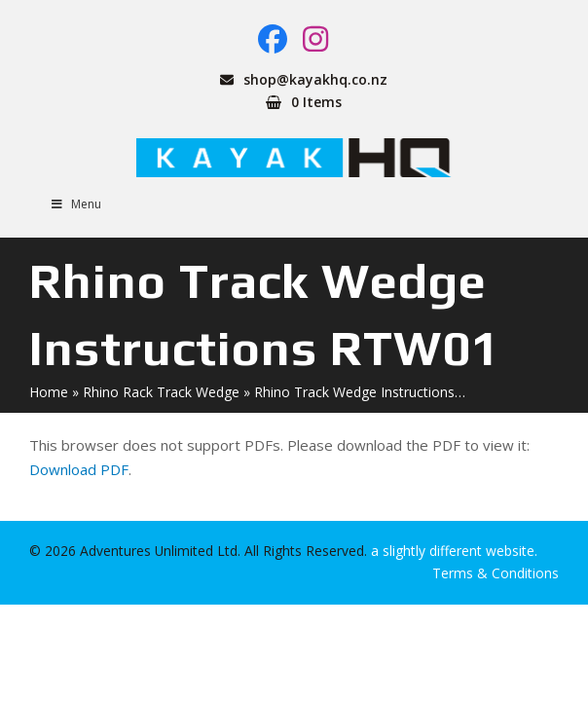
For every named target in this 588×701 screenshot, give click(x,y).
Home (49, 392)
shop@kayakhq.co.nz (315, 79)
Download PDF (79, 469)
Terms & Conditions (496, 573)
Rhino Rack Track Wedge (161, 392)
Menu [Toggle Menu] (75, 204)
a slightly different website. (452, 551)
